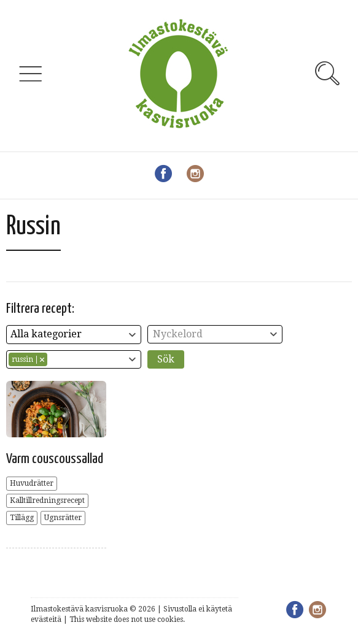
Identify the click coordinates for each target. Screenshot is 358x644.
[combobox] (74, 335)
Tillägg (22, 518)
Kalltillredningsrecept (47, 500)
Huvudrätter (32, 483)
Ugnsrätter (63, 518)
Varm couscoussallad (55, 459)
